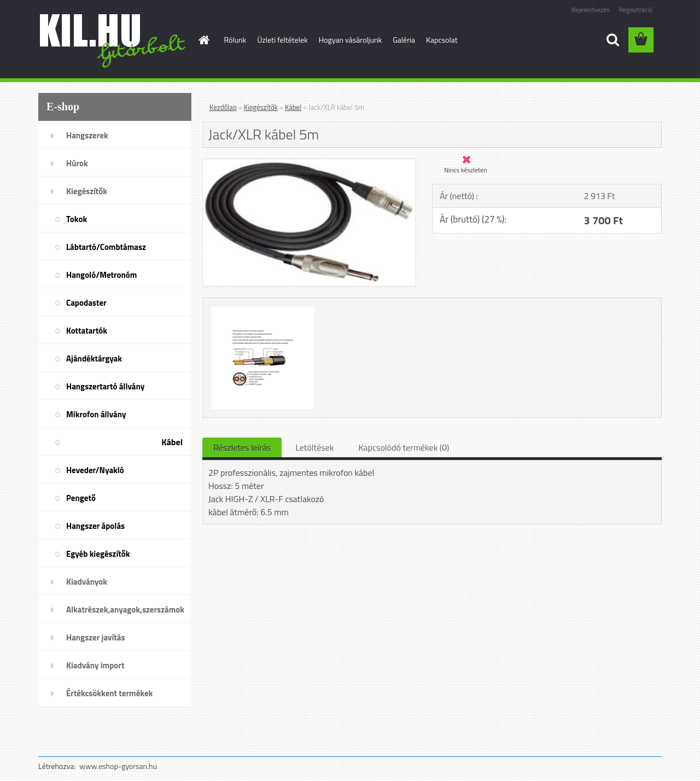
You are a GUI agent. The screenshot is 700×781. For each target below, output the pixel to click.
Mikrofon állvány (96, 414)
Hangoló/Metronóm (101, 275)
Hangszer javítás (96, 637)
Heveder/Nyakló (95, 470)
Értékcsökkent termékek (109, 693)
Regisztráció (636, 10)
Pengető (81, 498)
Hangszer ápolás (95, 526)
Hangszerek (87, 135)
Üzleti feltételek (282, 40)
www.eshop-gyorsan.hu (118, 766)
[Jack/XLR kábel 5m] (309, 164)
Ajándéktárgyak (94, 359)
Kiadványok (87, 582)
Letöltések (314, 447)
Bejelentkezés (591, 10)
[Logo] (113, 40)
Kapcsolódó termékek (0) (404, 447)
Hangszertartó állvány (105, 386)
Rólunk (235, 40)
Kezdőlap (223, 107)
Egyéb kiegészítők (98, 554)
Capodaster (86, 303)
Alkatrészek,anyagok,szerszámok (125, 610)
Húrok (77, 163)
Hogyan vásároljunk (350, 40)
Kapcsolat (442, 40)
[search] (612, 40)
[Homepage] (203, 40)
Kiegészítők (87, 191)
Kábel (172, 442)
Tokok (77, 219)
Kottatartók (87, 331)
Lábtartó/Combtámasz (106, 247)
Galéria (404, 40)
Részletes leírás (242, 447)
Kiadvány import (95, 665)
